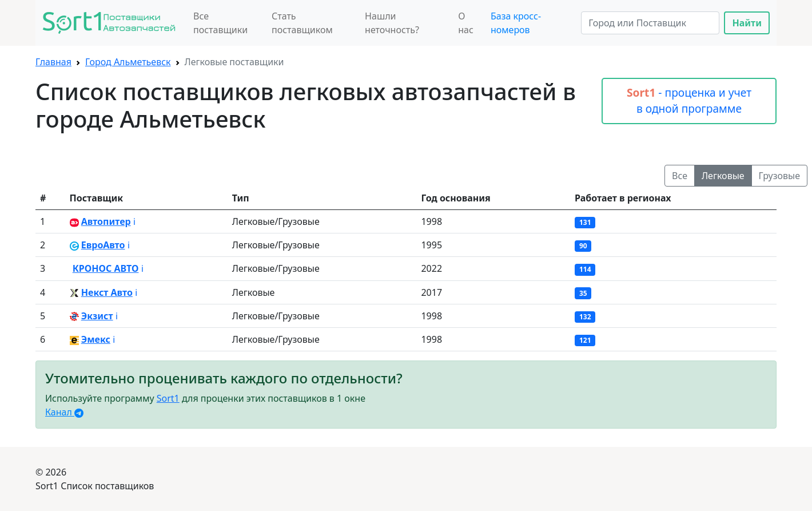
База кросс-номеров (516, 23)
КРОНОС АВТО (106, 268)
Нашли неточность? (392, 23)
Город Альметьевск (128, 62)
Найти (747, 23)
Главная (53, 62)
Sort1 (168, 398)
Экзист (97, 316)
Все (680, 176)
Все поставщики (220, 23)
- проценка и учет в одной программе (689, 101)
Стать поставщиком (302, 23)
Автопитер (106, 221)
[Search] (650, 23)
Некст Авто (107, 292)
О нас (466, 23)
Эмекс (96, 339)
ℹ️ (134, 221)
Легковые (723, 176)
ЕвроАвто (103, 245)
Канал (64, 412)
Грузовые (779, 176)
